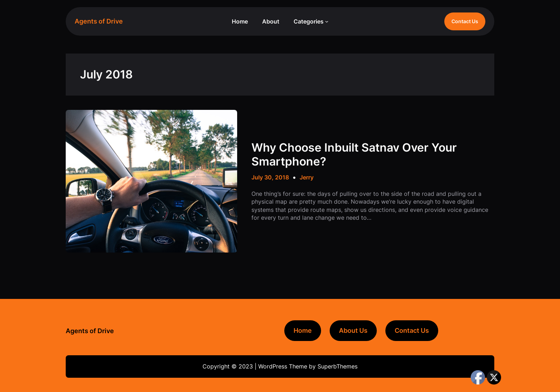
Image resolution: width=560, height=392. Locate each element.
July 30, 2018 (270, 177)
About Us (353, 330)
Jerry (307, 177)
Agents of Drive (99, 21)
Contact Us (465, 21)
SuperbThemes (337, 366)
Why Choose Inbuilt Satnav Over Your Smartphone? (354, 154)
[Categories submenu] (327, 21)
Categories (309, 21)
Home (303, 330)
